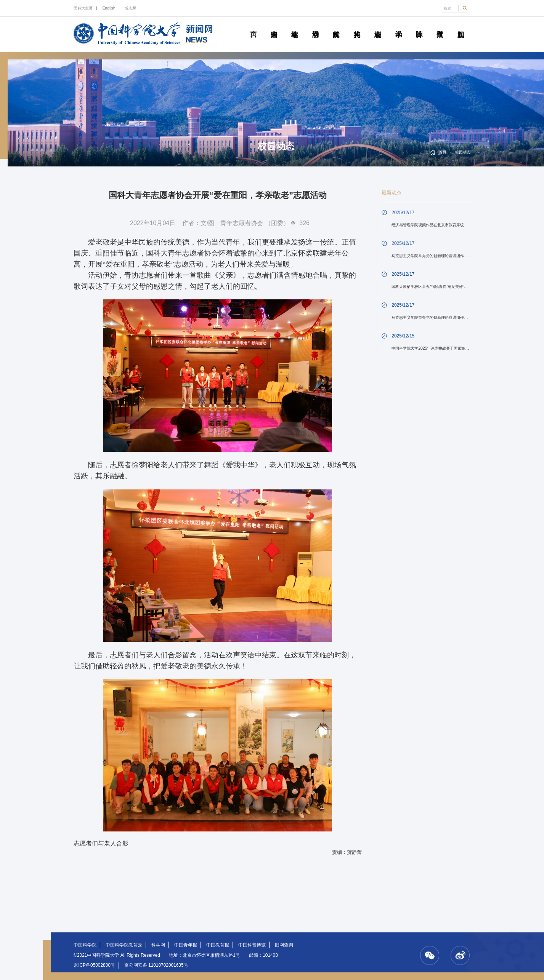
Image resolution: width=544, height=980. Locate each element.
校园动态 (378, 26)
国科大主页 (83, 8)
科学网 (158, 945)
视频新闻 (461, 26)
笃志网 (131, 8)
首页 (253, 26)
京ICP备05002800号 (94, 965)
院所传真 (336, 26)
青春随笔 (419, 26)
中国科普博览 (252, 945)
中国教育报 (218, 945)
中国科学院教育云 (124, 945)
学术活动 (399, 26)
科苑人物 (357, 26)
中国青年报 (186, 945)
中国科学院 (85, 945)
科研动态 (315, 26)
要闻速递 (274, 26)
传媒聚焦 (440, 26)
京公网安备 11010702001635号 (156, 965)
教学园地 (295, 26)
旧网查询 (284, 945)
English (109, 8)
